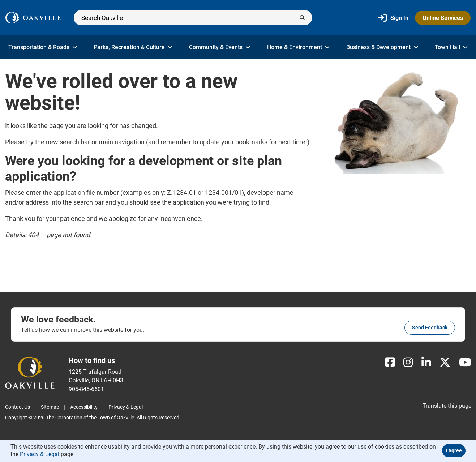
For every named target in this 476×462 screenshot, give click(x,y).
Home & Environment (298, 47)
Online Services (443, 18)
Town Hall (451, 47)
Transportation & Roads (43, 47)
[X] (445, 362)
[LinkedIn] (426, 362)
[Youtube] (465, 362)
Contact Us (18, 407)
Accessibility (84, 407)
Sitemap (50, 407)
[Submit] (302, 18)
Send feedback (430, 328)
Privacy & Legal (126, 407)
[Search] (193, 18)
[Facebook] (390, 362)
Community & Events (220, 47)
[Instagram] (408, 362)
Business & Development (382, 47)
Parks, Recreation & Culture (133, 47)
